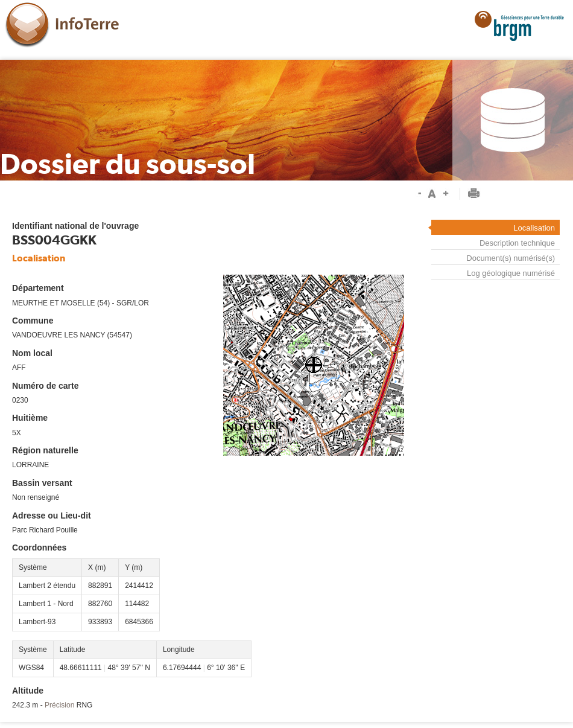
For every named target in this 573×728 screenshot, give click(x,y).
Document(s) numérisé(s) (511, 258)
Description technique (517, 243)
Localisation (534, 228)
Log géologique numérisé (511, 273)
